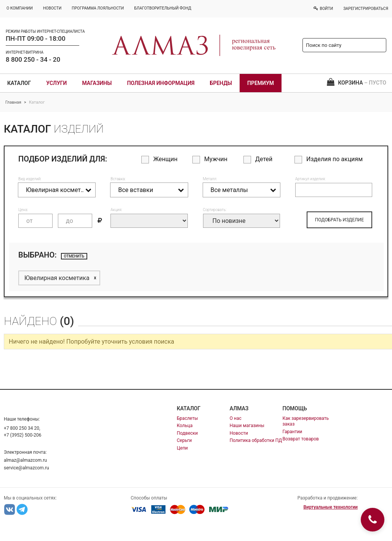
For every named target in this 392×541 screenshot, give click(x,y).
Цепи (182, 448)
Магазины (97, 83)
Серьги (184, 440)
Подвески (187, 433)
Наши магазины (247, 426)
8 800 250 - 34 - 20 (33, 59)
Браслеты (187, 418)
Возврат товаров (301, 439)
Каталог (19, 83)
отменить (74, 256)
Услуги (56, 83)
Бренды (221, 83)
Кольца (185, 426)
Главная (13, 102)
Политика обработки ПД (256, 440)
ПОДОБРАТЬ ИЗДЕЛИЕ (339, 220)
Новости (239, 433)
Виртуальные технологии (330, 507)
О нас (236, 418)
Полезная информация (161, 83)
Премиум (261, 83)
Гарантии (293, 432)
